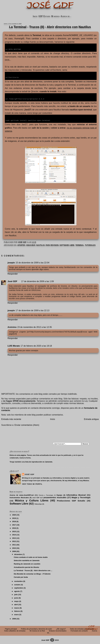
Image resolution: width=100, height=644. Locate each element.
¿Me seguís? (61, 628)
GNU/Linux (31, 245)
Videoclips (38, 503)
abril (16, 604)
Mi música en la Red (37, 630)
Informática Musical (76, 494)
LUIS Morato (14, 345)
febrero (17, 611)
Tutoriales (90, 245)
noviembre (18, 581)
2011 (14, 544)
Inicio (35, 16)
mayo (16, 601)
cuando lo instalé (48, 91)
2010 (14, 548)
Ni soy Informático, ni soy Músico (76, 480)
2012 (14, 541)
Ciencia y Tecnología (46, 495)
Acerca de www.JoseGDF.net (22, 495)
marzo (17, 607)
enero (16, 614)
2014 (14, 534)
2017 (14, 524)
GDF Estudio (44, 16)
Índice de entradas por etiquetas (82, 628)
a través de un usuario (79, 106)
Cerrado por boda (21, 577)
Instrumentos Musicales (19, 497)
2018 (14, 521)
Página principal (11, 628)
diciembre (18, 554)
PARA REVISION (52, 245)
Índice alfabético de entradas (15, 630)
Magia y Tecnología (81, 497)
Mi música (55, 16)
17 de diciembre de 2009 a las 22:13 (32, 310)
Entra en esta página (18, 455)
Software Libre (67, 245)
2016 (14, 528)
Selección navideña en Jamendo (27, 560)
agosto (17, 591)
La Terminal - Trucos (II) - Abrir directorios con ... (33, 570)
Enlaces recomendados (58, 630)
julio (16, 594)
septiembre (19, 587)
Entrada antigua (91, 419)
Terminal (80, 245)
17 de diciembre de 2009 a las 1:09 (37, 281)
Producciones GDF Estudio (71, 500)
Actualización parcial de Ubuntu (26, 567)
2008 (14, 618)
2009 (14, 551)
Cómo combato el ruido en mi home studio (31, 557)
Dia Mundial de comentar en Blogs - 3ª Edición (32, 573)
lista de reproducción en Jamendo (39, 461)
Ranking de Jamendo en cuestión (27, 563)
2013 (14, 538)
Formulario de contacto (79, 630)
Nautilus (41, 245)
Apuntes (21, 245)
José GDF (12, 281)
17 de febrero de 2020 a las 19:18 (36, 345)
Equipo (59, 495)
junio (16, 597)
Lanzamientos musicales (55, 497)
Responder (13, 273)
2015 (14, 531)
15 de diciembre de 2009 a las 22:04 (32, 262)
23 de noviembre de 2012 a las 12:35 (35, 327)
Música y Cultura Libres (32, 500)
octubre (17, 584)
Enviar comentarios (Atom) (27, 425)
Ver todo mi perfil (32, 484)
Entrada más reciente (11, 419)
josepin (11, 262)
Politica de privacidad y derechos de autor (36, 628)
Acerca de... (66, 16)
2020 (14, 514)
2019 (14, 518)
